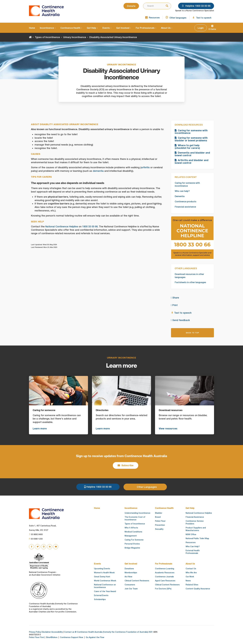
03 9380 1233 (36, 539)
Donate (131, 6)
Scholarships (100, 599)
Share (175, 298)
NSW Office (191, 534)
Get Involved (124, 28)
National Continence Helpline (62, 226)
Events (107, 28)
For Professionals (146, 28)
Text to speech (181, 313)
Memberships (131, 573)
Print (174, 305)
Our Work (190, 577)
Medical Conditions (133, 532)
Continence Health (71, 28)
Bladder (159, 513)
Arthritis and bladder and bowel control (192, 161)
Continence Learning (165, 569)
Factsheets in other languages (190, 282)
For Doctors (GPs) (163, 589)
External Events (101, 595)
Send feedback (180, 320)
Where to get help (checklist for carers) (187, 147)
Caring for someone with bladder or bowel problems (191, 139)
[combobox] (152, 6)
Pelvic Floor (160, 521)
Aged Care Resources (165, 581)
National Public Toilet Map (197, 538)
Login (201, 28)
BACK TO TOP (192, 333)
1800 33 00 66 (90, 226)
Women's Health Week (104, 573)
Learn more (40, 428)
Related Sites (192, 585)
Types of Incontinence (47, 37)
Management (131, 536)
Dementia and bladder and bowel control (192, 154)
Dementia (180, 196)
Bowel (158, 517)
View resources (168, 428)
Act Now (128, 577)
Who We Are (191, 573)
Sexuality (159, 529)
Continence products (186, 202)
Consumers (130, 585)
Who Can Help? (193, 546)
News (188, 581)
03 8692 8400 (36, 534)
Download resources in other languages (189, 276)
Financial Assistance (195, 517)
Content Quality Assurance (198, 589)
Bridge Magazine (132, 548)
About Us (167, 28)
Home (32, 28)
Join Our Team (131, 589)
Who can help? (182, 191)
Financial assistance (185, 207)
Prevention (160, 525)
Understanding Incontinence (137, 513)
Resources (191, 542)
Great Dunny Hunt (102, 577)
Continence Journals (164, 577)
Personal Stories (132, 544)
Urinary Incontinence (75, 37)
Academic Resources (165, 573)
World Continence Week (105, 581)
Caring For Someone (134, 540)
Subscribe (126, 465)
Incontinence (48, 28)
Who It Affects (131, 528)
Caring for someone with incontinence (191, 132)
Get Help (92, 28)
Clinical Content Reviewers (137, 581)
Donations (129, 569)
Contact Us (191, 569)
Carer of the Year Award (105, 591)
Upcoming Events (102, 569)
